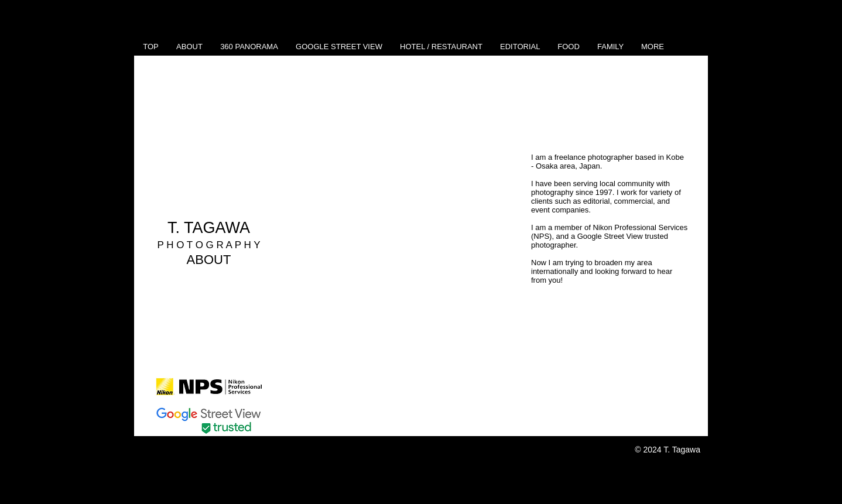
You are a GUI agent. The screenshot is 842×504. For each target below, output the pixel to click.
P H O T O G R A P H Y (208, 245)
